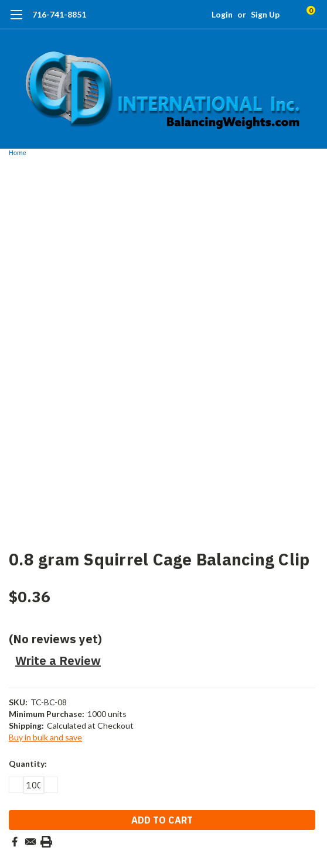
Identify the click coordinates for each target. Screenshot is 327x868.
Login (222, 14)
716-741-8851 (59, 14)
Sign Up (265, 14)
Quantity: (28, 764)
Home (18, 153)
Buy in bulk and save (45, 737)
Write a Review (58, 661)
